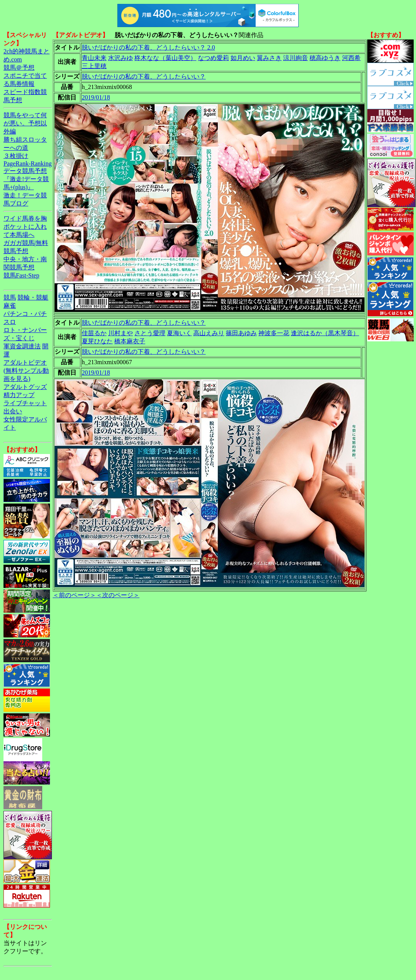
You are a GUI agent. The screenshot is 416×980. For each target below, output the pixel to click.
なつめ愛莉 (213, 58)
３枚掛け (16, 156)
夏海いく (179, 333)
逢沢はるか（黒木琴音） (325, 333)
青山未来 (94, 58)
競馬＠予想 (19, 68)
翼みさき (269, 58)
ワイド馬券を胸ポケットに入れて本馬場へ (25, 227)
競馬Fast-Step (21, 275)
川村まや (120, 333)
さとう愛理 (150, 333)
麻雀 (10, 306)
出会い (13, 411)
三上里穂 (94, 66)
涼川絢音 (296, 58)
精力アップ (19, 395)
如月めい (243, 58)
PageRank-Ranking (28, 164)
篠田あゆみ (241, 333)
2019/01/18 (96, 97)
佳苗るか (94, 333)
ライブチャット (25, 403)
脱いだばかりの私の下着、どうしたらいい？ (144, 76)
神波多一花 (274, 333)
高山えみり (209, 333)
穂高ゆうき (325, 58)
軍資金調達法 (22, 346)
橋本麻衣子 (130, 341)
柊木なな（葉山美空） (165, 58)
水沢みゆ (120, 58)
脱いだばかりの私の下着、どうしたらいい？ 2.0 (148, 47)
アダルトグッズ (25, 387)
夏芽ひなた (97, 341)
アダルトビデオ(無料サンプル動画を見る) (26, 371)
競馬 (10, 297)
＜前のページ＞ (74, 595)
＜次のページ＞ (118, 595)
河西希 (351, 58)
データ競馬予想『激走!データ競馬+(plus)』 (26, 179)
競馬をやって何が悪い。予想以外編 (25, 123)
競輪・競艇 (33, 297)
